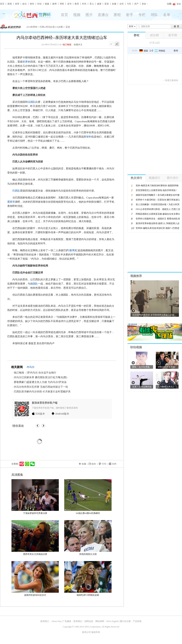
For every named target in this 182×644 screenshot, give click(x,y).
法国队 (31, 102)
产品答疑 (137, 621)
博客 (62, 4)
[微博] (72, 250)
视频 (47, 4)
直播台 (103, 15)
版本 (40, 414)
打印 (104, 464)
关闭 (114, 464)
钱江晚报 (67, 45)
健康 (99, 4)
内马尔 (31, 367)
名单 (167, 15)
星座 (107, 4)
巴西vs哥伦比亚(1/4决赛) (52, 27)
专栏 (142, 15)
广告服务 (67, 621)
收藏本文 (78, 45)
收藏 (114, 4)
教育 (77, 4)
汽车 (129, 4)
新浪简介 (45, 621)
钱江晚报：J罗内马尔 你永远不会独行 (35, 373)
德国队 (34, 284)
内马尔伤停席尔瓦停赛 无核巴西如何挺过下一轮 (41, 387)
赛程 (117, 15)
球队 (154, 15)
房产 (136, 4)
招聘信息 (89, 621)
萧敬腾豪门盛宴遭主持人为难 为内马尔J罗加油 (40, 382)
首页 (2, 4)
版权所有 (96, 632)
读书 (69, 4)
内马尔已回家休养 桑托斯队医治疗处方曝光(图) (40, 377)
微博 (54, 4)
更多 (144, 4)
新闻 (10, 4)
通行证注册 (125, 621)
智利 (89, 137)
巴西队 (16, 191)
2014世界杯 (32, 27)
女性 (122, 4)
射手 (130, 15)
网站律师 (100, 621)
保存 (94, 464)
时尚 (84, 4)
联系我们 (78, 621)
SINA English (112, 621)
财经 (32, 4)
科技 (39, 4)
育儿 (92, 4)
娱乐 (25, 4)
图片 (89, 15)
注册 (169, 4)
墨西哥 (11, 202)
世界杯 (26, 62)
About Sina (56, 621)
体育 (17, 4)
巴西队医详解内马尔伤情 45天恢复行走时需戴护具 (42, 392)
